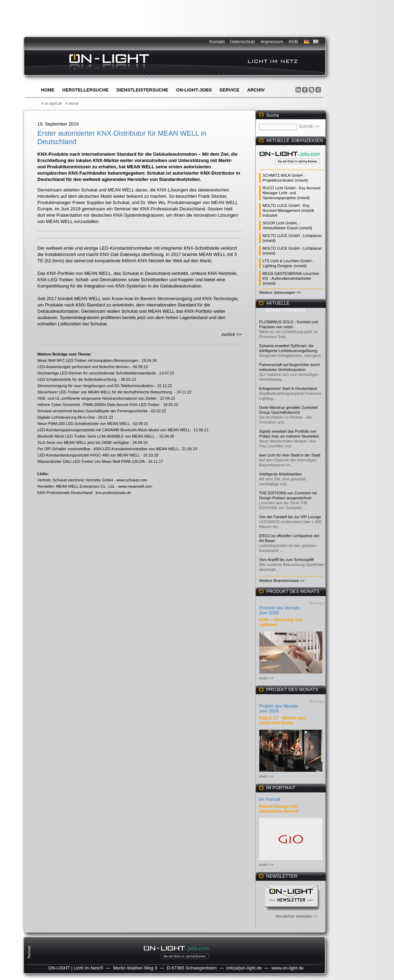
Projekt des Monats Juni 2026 (279, 708)
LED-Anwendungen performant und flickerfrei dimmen (84, 367)
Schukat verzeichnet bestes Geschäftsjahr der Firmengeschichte (93, 411)
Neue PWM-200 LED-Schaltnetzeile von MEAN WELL (84, 424)
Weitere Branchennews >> (282, 581)
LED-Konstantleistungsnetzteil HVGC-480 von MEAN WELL (89, 455)
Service (230, 90)
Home (48, 90)
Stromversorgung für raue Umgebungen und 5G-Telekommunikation (96, 386)
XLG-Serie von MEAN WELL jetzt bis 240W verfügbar (83, 442)
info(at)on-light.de (244, 968)
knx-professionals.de (113, 493)
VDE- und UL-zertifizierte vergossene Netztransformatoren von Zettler (97, 398)
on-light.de (53, 103)
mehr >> (266, 678)
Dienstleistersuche (142, 90)
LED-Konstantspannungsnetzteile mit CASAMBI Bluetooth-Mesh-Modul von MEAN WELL (114, 430)
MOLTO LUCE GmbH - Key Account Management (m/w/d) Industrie (289, 210)
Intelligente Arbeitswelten (281, 474)
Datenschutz (242, 42)
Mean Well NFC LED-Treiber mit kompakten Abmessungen (88, 360)
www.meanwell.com (135, 486)
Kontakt (217, 42)
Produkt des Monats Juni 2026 (280, 610)
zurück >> (231, 334)
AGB (293, 42)
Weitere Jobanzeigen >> (280, 292)
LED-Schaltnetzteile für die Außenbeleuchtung (78, 379)
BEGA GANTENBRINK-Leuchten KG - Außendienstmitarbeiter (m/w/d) (291, 278)
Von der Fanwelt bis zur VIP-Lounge (290, 517)
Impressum (272, 42)
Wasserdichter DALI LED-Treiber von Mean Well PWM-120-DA (91, 461)
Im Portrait (270, 799)
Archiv (256, 90)
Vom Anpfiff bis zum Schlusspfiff (287, 560)
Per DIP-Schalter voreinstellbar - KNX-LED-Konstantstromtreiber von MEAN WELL (108, 449)
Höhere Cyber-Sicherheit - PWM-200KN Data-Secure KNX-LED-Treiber (99, 405)
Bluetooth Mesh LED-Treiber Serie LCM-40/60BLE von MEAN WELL (97, 436)
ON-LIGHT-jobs (194, 90)
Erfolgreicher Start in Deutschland (288, 388)
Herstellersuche (86, 90)
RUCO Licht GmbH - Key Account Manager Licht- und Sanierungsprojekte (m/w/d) (292, 193)
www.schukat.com (132, 480)
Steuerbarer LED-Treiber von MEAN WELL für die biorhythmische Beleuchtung (105, 392)
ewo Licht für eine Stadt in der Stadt (290, 455)
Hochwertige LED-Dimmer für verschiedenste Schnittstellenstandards (97, 373)
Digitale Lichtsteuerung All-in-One (66, 417)
